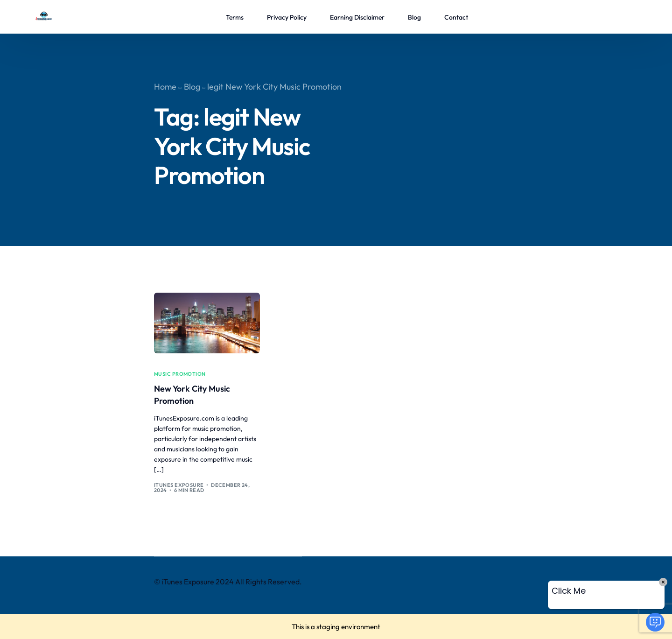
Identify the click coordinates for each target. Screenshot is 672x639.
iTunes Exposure (179, 485)
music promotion (180, 374)
